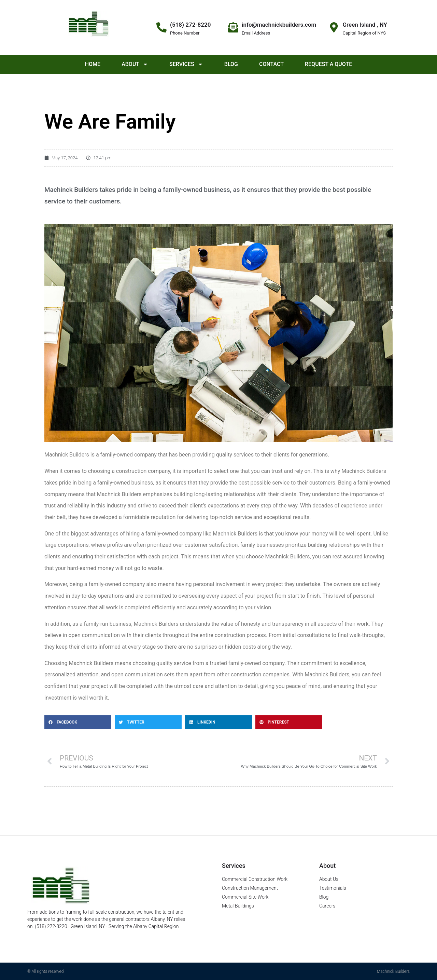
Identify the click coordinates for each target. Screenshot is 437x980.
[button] (78, 722)
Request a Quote (328, 64)
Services (186, 64)
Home (93, 64)
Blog (231, 64)
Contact (271, 64)
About (135, 64)
